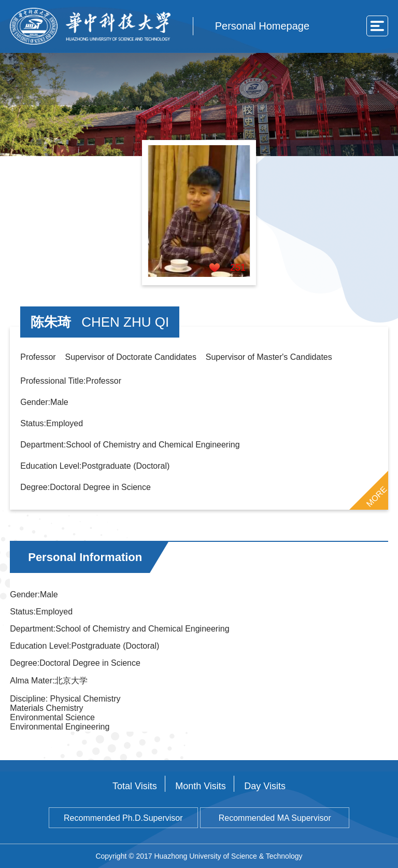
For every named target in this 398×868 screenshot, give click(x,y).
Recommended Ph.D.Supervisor (123, 818)
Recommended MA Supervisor (275, 818)
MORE (376, 496)
